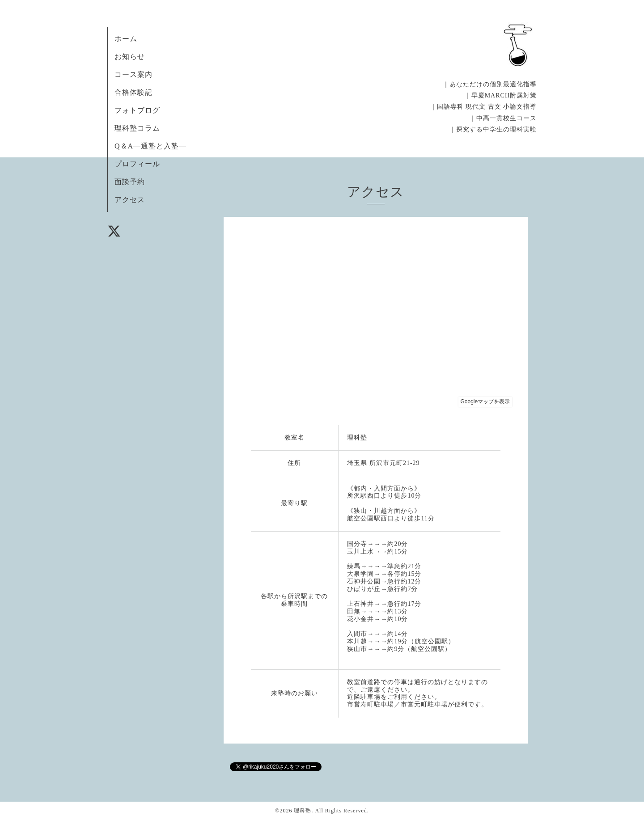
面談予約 (130, 182)
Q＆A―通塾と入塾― (150, 146)
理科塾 (303, 811)
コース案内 (133, 74)
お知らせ (130, 57)
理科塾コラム (137, 128)
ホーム (126, 39)
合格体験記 (133, 92)
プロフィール (137, 164)
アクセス (130, 200)
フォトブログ (137, 110)
